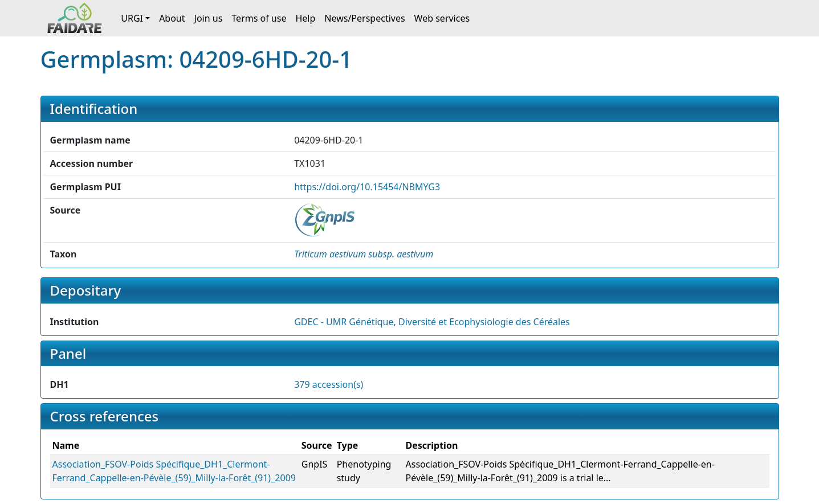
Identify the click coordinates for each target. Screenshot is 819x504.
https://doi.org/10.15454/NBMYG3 (367, 187)
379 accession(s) (329, 384)
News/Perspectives (364, 18)
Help (305, 18)
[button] (364, 254)
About (172, 18)
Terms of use (259, 18)
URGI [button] (132, 18)
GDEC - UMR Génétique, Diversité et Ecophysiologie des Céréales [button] (432, 322)
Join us (209, 18)
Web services (442, 18)
